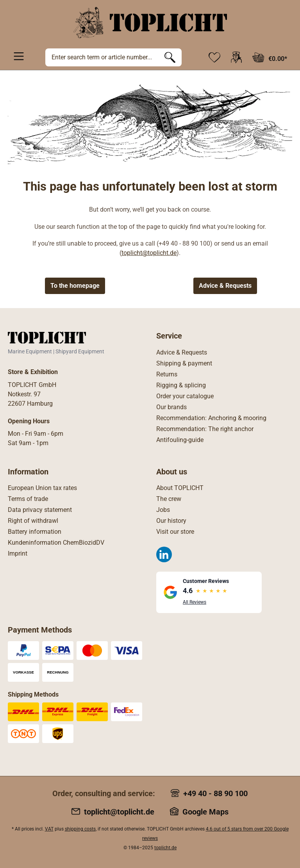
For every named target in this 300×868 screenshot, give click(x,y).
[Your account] (236, 57)
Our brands (171, 407)
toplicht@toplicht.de (149, 253)
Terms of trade (28, 499)
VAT (49, 829)
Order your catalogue (185, 396)
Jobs (163, 510)
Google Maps (205, 812)
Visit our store (175, 532)
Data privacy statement (40, 510)
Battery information (35, 532)
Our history (171, 521)
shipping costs (80, 829)
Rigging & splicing (181, 385)
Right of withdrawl (33, 521)
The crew (169, 499)
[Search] (170, 57)
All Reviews (195, 602)
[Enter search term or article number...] (102, 57)
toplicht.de (165, 848)
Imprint (18, 553)
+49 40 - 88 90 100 (215, 793)
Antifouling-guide (180, 440)
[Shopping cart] (270, 57)
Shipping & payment (184, 363)
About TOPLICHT (180, 488)
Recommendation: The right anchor (205, 429)
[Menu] (19, 56)
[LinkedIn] (164, 554)
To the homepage (75, 286)
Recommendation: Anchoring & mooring (211, 418)
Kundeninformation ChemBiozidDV (56, 543)
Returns (167, 374)
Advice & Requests (225, 286)
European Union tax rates (42, 488)
